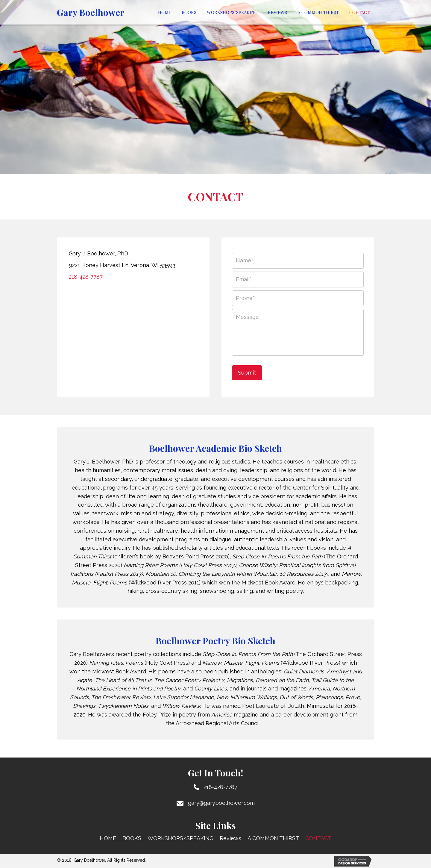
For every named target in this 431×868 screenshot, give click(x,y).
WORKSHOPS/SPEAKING (180, 839)
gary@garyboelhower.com (221, 803)
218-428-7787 (86, 277)
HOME (108, 839)
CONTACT (318, 839)
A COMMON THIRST (273, 839)
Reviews (230, 839)
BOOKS (132, 839)
